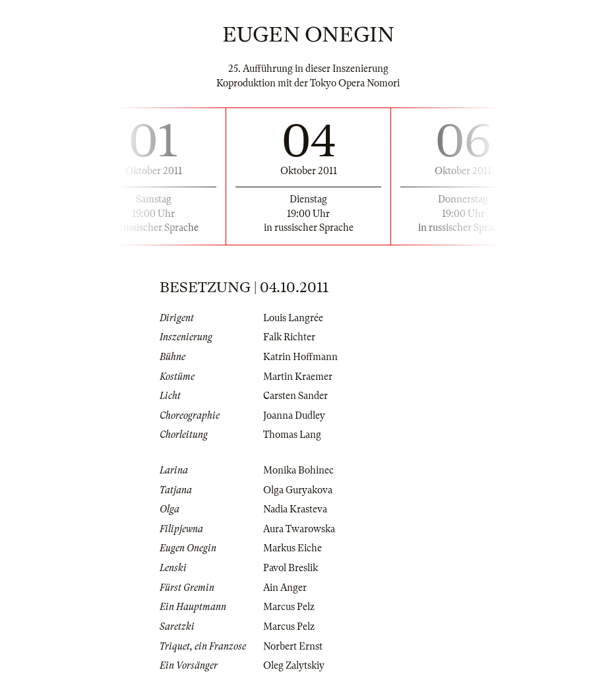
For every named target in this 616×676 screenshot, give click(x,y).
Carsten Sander (295, 396)
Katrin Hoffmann (300, 357)
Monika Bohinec (298, 470)
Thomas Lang (292, 435)
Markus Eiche (293, 548)
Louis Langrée (293, 318)
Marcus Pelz (289, 607)
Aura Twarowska (299, 529)
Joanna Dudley (294, 415)
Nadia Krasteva (295, 509)
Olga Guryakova (298, 490)
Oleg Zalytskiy (294, 665)
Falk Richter (289, 337)
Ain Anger (285, 588)
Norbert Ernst (293, 646)
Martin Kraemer (298, 377)
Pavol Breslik (291, 568)
